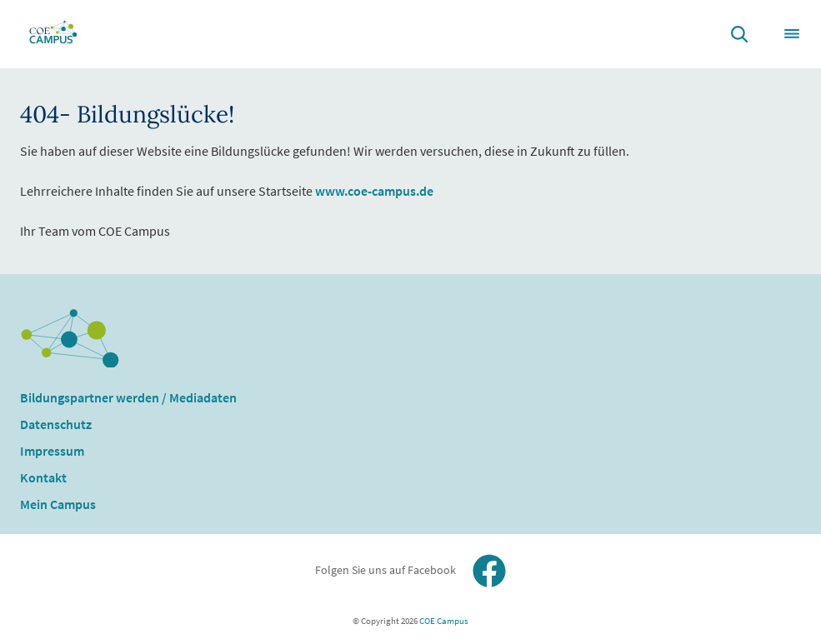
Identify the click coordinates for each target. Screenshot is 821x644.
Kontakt (43, 477)
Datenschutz (56, 424)
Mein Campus (58, 504)
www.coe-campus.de (374, 191)
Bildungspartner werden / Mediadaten (128, 397)
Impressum (52, 451)
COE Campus (443, 621)
